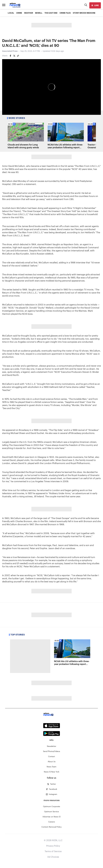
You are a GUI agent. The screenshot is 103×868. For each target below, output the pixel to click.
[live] (95, 5)
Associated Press (10, 51)
